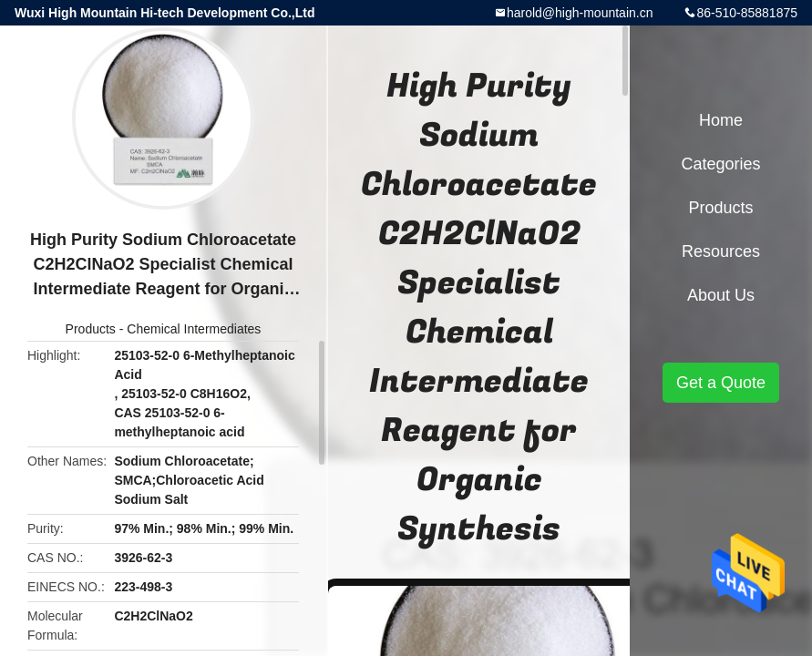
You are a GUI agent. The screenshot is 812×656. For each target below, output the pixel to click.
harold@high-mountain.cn (580, 13)
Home (721, 120)
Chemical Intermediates (194, 329)
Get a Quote (721, 383)
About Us (721, 295)
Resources (721, 251)
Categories (720, 164)
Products (91, 329)
